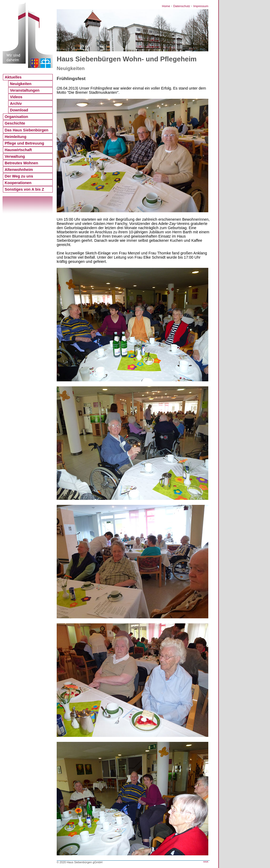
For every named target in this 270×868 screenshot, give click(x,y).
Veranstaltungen (25, 90)
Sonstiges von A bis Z (24, 189)
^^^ (206, 862)
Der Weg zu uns (19, 176)
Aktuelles (13, 77)
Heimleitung (16, 137)
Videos (16, 97)
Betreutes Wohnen (21, 163)
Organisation (16, 117)
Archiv (16, 103)
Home (166, 6)
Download (19, 110)
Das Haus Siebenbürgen (27, 130)
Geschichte (15, 123)
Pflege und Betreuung (25, 143)
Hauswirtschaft (18, 150)
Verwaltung (15, 156)
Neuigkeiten (21, 84)
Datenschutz (182, 6)
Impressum (201, 6)
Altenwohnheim (19, 170)
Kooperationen (18, 183)
